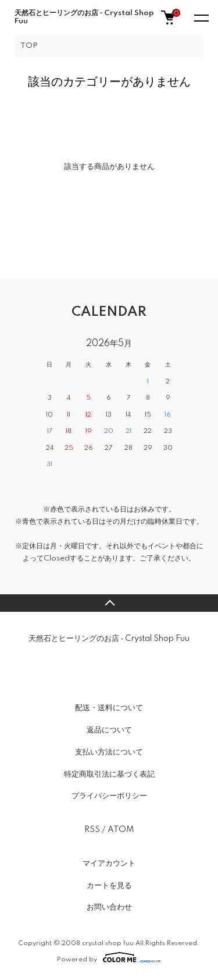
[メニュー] (201, 17)
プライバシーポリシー (109, 796)
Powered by (109, 957)
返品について (109, 730)
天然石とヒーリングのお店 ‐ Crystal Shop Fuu (84, 17)
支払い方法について (109, 752)
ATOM (121, 830)
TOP (29, 46)
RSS (92, 830)
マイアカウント (109, 863)
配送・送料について (109, 708)
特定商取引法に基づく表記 (109, 774)
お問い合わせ (109, 907)
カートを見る (109, 886)
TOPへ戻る (109, 603)
